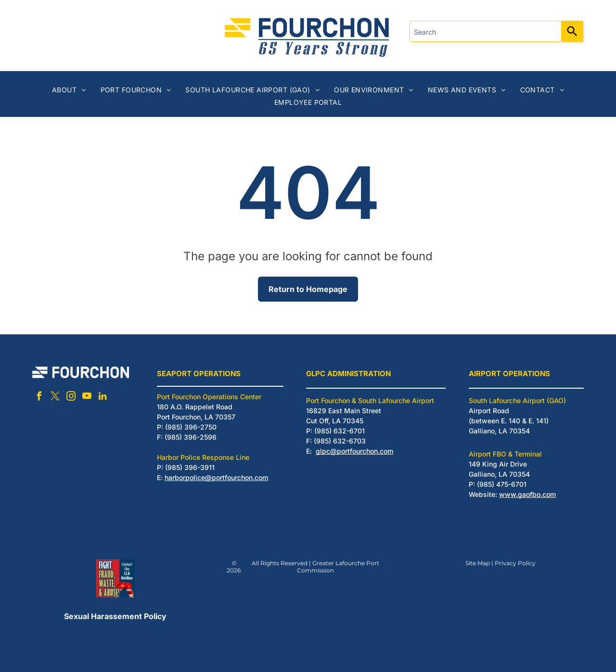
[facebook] (39, 398)
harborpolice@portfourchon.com (216, 477)
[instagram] (71, 398)
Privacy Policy (515, 563)
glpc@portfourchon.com (354, 451)
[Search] (572, 31)
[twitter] (55, 398)
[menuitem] (69, 90)
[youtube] (87, 398)
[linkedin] (103, 398)
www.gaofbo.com (527, 494)
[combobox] (485, 31)
